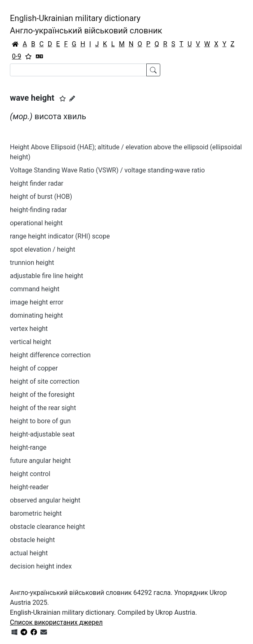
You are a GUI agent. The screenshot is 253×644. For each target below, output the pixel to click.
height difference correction (50, 355)
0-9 (16, 56)
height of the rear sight (43, 408)
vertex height (29, 329)
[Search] (78, 70)
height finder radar (37, 183)
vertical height (30, 342)
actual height (29, 553)
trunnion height (32, 263)
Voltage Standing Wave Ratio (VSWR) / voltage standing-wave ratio (107, 170)
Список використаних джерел (56, 622)
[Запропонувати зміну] (72, 99)
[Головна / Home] (15, 44)
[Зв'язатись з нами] (44, 632)
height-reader (29, 487)
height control (30, 474)
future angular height (40, 461)
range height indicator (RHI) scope (60, 236)
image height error (37, 302)
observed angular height (45, 500)
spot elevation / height (43, 249)
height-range (28, 447)
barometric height (36, 513)
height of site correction (45, 381)
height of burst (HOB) (41, 197)
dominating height (36, 315)
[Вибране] (28, 57)
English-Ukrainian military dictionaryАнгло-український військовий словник (86, 24)
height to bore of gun (40, 421)
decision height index (41, 566)
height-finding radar (38, 210)
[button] (63, 99)
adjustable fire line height (47, 276)
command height (35, 289)
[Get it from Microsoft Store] (14, 632)
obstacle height (32, 540)
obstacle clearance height (47, 527)
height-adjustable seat (42, 434)
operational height (36, 223)
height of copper (34, 368)
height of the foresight (42, 395)
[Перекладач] (40, 57)
